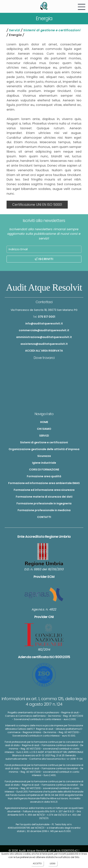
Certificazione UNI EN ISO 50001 (37, 205)
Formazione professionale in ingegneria (44, 503)
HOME (44, 422)
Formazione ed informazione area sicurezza (44, 490)
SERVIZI (44, 436)
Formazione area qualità (44, 476)
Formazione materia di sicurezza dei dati (44, 497)
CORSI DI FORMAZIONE (44, 470)
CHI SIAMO (44, 429)
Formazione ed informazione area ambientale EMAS (44, 483)
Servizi (15, 30)
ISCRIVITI (44, 259)
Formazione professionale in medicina (44, 510)
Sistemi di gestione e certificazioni (52, 30)
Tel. (44, 317)
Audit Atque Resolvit (44, 287)
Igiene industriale (44, 463)
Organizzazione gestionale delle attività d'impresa (44, 449)
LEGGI (53, 863)
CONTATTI (44, 517)
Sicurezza (44, 456)
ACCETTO (37, 863)
